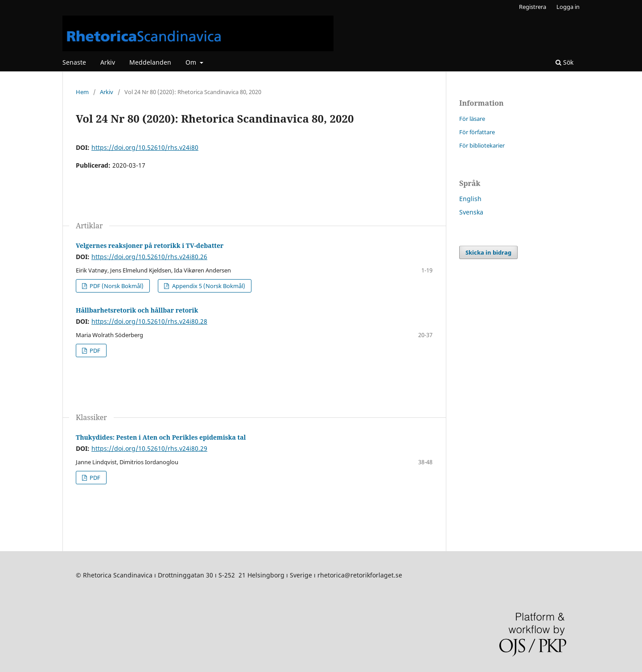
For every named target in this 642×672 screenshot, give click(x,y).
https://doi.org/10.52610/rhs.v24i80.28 (149, 321)
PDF (94, 350)
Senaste (74, 62)
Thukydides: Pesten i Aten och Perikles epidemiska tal (161, 437)
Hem (82, 92)
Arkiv (108, 62)
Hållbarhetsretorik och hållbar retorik (137, 310)
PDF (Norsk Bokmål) (116, 286)
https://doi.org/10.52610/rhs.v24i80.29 (149, 448)
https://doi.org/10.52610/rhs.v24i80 (145, 147)
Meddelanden (150, 62)
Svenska (471, 212)
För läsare (472, 119)
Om (192, 62)
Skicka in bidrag (488, 252)
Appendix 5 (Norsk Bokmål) (208, 286)
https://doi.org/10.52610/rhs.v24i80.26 (149, 257)
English (470, 199)
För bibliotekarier (482, 145)
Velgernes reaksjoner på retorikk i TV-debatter (150, 245)
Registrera (533, 7)
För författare (477, 132)
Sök (564, 62)
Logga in (568, 7)
